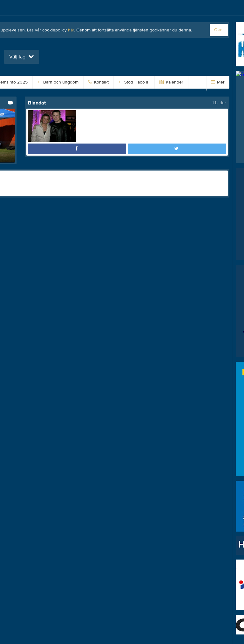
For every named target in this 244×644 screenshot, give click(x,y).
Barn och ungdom (58, 82)
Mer (218, 82)
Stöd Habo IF (134, 82)
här (71, 30)
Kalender (171, 82)
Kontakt (98, 82)
